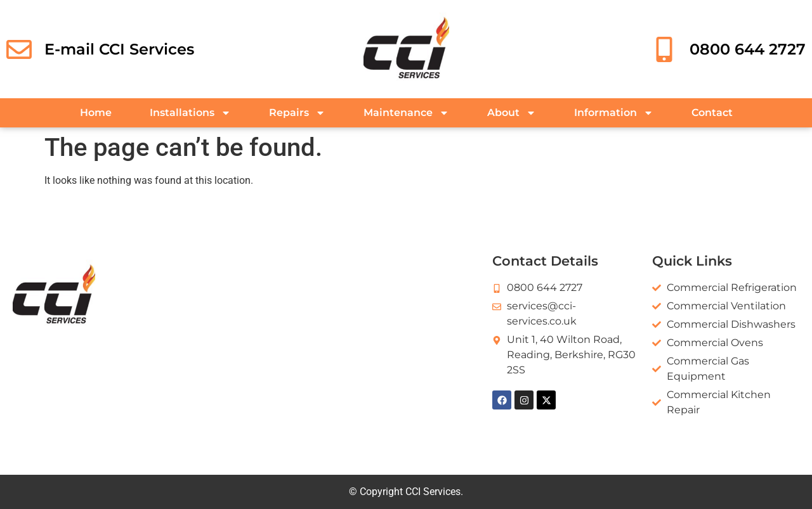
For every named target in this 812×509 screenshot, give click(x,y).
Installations (190, 113)
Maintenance (406, 113)
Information (614, 113)
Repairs (297, 113)
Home (96, 113)
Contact (712, 113)
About (512, 113)
